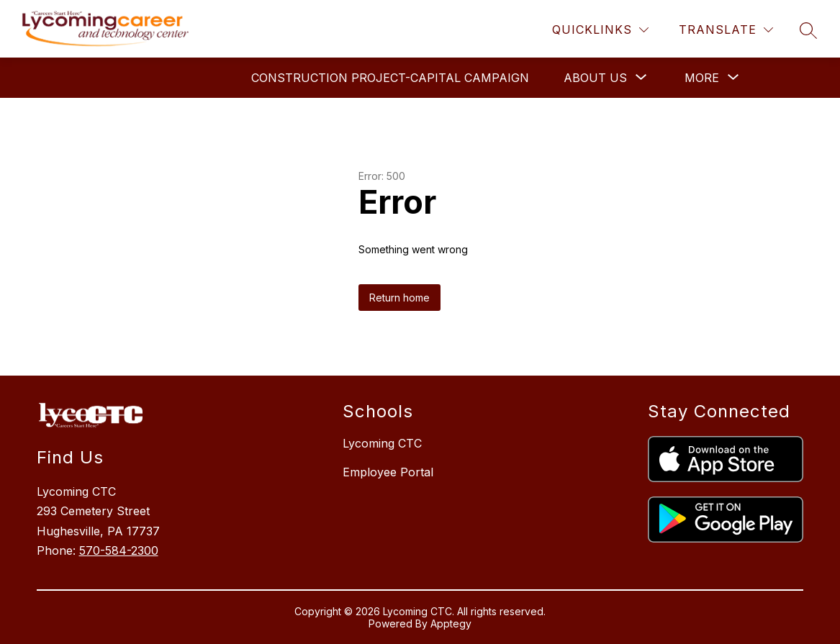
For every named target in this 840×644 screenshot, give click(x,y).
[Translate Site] (726, 30)
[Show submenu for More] (702, 78)
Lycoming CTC (382, 443)
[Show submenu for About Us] (595, 78)
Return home (399, 298)
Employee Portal (388, 472)
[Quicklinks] (600, 30)
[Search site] (808, 30)
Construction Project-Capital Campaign (390, 78)
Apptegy (451, 623)
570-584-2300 (119, 550)
